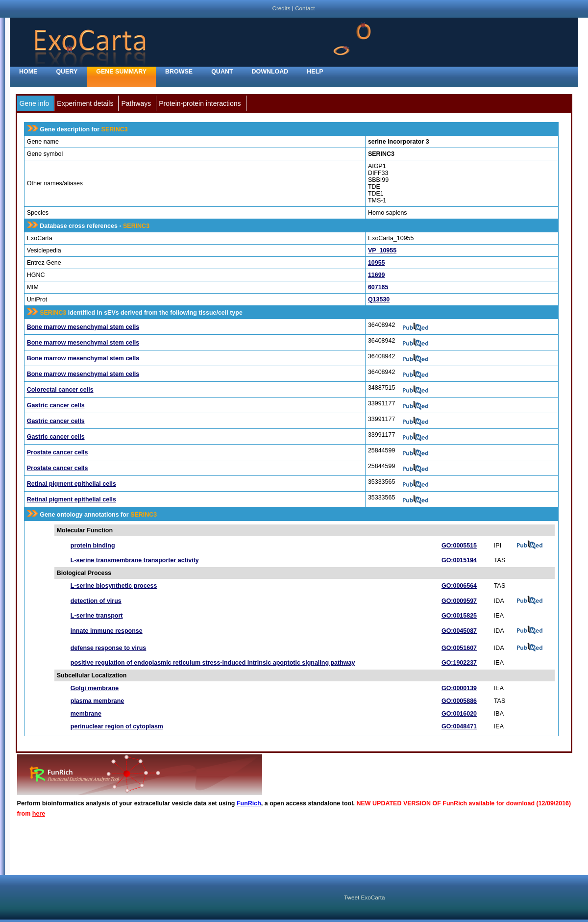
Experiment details (85, 103)
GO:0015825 (459, 616)
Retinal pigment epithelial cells (72, 484)
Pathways (136, 103)
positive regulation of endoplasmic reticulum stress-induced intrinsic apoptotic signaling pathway (213, 663)
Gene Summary (121, 72)
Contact (305, 8)
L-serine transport (97, 616)
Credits (281, 8)
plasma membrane (98, 701)
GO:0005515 (459, 546)
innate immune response (107, 631)
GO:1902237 (459, 663)
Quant (222, 72)
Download (270, 72)
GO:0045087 (459, 631)
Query (67, 72)
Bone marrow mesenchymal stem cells (83, 327)
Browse (179, 72)
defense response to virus (109, 648)
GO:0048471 (459, 726)
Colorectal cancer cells (60, 390)
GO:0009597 (459, 601)
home (28, 72)
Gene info (35, 103)
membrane (86, 714)
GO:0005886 (459, 701)
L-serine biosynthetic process (114, 586)
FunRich (249, 803)
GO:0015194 (459, 560)
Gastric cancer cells (56, 405)
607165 (378, 287)
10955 (377, 263)
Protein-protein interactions (200, 103)
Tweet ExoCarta (364, 897)
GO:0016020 (459, 714)
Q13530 (379, 299)
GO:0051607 (459, 648)
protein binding (93, 546)
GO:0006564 (459, 586)
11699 (377, 275)
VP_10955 (382, 250)
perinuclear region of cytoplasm (117, 726)
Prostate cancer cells (58, 452)
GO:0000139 (459, 688)
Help (315, 72)
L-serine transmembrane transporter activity (135, 560)
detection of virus (96, 601)
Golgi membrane (95, 688)
